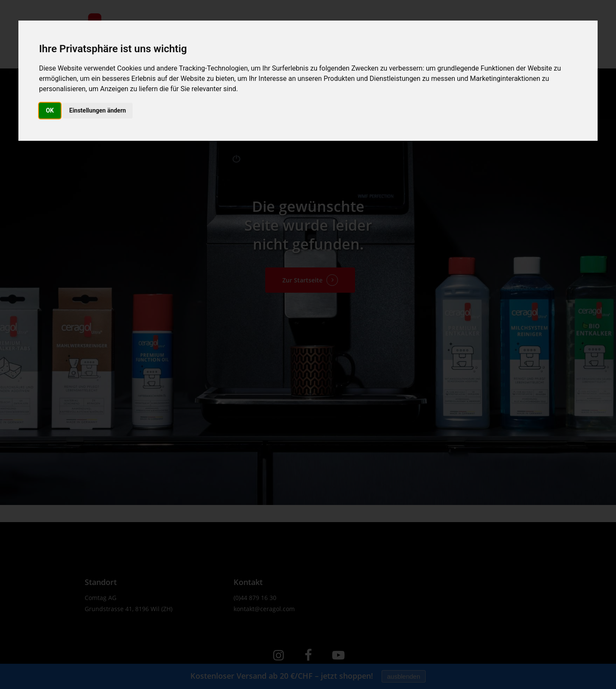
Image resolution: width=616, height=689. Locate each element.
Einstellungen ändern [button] (98, 110)
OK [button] (50, 110)
